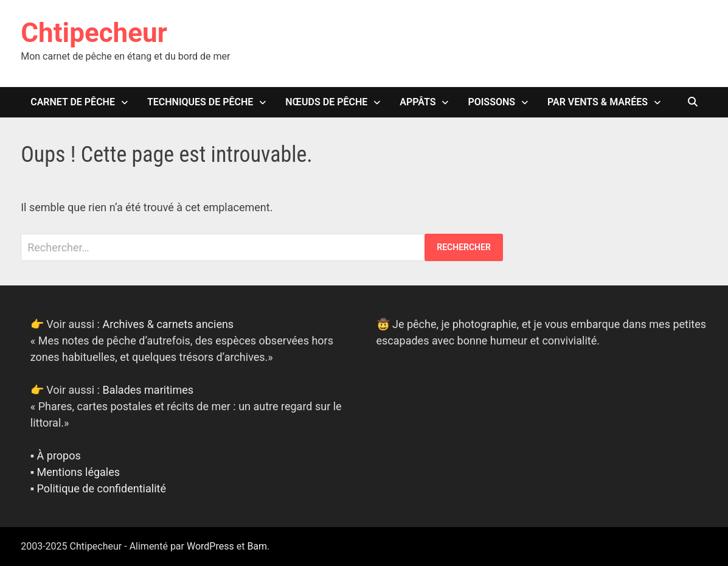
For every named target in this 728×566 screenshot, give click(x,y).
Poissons (491, 102)
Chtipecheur (94, 33)
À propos (59, 456)
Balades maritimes (148, 390)
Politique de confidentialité (102, 488)
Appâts (418, 102)
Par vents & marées (598, 102)
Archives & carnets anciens (168, 324)
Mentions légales (78, 472)
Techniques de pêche (200, 102)
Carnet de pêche (73, 102)
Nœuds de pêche (326, 102)
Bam (257, 546)
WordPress (210, 546)
